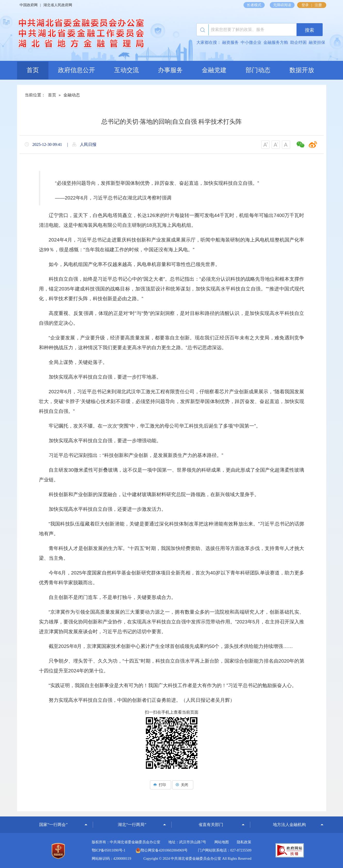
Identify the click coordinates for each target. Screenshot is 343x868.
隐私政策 (244, 842)
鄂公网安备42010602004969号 (162, 850)
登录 (305, 5)
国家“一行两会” (53, 825)
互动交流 (127, 70)
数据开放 (302, 70)
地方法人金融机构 (289, 825)
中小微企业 (251, 42)
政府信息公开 (77, 70)
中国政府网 (29, 5)
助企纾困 (298, 42)
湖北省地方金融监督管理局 (80, 35)
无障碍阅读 (282, 5)
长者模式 (254, 5)
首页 (33, 70)
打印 (161, 785)
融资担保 (317, 42)
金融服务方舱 (276, 42)
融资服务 (230, 42)
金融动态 (72, 95)
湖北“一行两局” (132, 825)
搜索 (309, 30)
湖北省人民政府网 (58, 5)
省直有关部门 (211, 825)
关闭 (183, 785)
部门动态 (258, 70)
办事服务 (170, 70)
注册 (318, 5)
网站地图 (222, 842)
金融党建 (214, 70)
